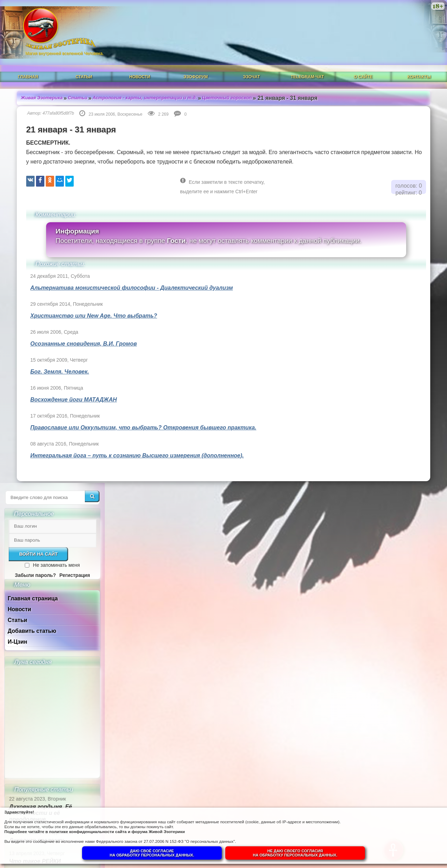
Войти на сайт (380, 136)
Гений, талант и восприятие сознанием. (392, 598)
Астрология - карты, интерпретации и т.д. (141, 77)
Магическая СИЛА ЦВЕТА (386, 465)
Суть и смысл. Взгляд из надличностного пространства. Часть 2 (386, 668)
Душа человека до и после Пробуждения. (387, 537)
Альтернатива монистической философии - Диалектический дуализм (120, 278)
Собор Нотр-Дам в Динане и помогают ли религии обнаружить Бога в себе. (390, 567)
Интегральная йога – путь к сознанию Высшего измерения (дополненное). (126, 445)
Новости (140, 58)
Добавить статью (373, 213)
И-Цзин (359, 224)
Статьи (84, 58)
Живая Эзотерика (32, 77)
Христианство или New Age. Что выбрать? (83, 306)
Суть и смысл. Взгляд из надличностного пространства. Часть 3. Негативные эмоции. (386, 631)
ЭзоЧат (252, 58)
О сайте (363, 58)
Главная (28, 58)
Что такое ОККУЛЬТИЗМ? (387, 486)
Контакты (419, 58)
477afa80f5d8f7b (47, 92)
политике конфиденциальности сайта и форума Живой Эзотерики (143, 827)
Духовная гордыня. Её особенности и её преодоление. (382, 395)
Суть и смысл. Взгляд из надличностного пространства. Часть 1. (386, 701)
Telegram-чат (307, 58)
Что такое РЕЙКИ (376, 444)
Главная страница (374, 181)
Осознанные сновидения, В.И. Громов (72, 334)
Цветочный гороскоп (228, 77)
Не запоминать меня (397, 147)
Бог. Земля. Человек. (49, 361)
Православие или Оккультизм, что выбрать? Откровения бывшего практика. (132, 417)
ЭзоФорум (196, 58)
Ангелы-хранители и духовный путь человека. (387, 510)
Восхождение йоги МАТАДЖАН (63, 389)
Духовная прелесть (379, 423)
